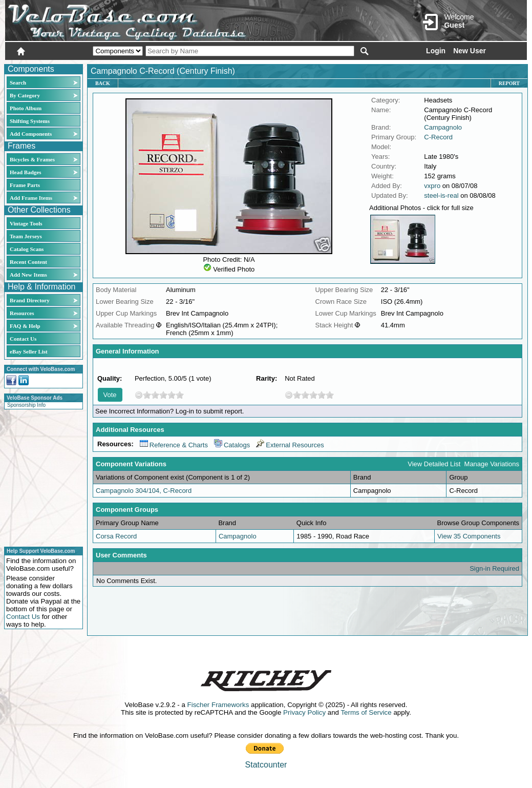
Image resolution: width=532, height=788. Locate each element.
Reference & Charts (174, 445)
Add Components (31, 134)
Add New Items (28, 275)
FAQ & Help (25, 326)
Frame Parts (25, 185)
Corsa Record (116, 536)
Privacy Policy (304, 712)
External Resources (290, 445)
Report (509, 83)
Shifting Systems (30, 121)
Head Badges (25, 172)
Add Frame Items (31, 198)
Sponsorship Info (26, 405)
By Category (25, 95)
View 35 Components (469, 536)
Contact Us (23, 339)
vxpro (432, 186)
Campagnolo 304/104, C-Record (144, 491)
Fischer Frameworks (218, 705)
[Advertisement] (40, 476)
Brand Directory (30, 300)
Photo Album (26, 108)
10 (180, 395)
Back (103, 83)
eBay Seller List (29, 351)
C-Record (438, 137)
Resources (22, 313)
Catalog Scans (27, 249)
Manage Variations (492, 464)
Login (436, 51)
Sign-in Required (494, 568)
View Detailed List (434, 464)
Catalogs (232, 445)
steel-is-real (441, 195)
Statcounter (266, 765)
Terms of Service (366, 712)
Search (18, 82)
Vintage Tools (26, 223)
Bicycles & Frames (33, 159)
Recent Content (28, 262)
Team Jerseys (26, 236)
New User (470, 51)
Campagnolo (443, 127)
